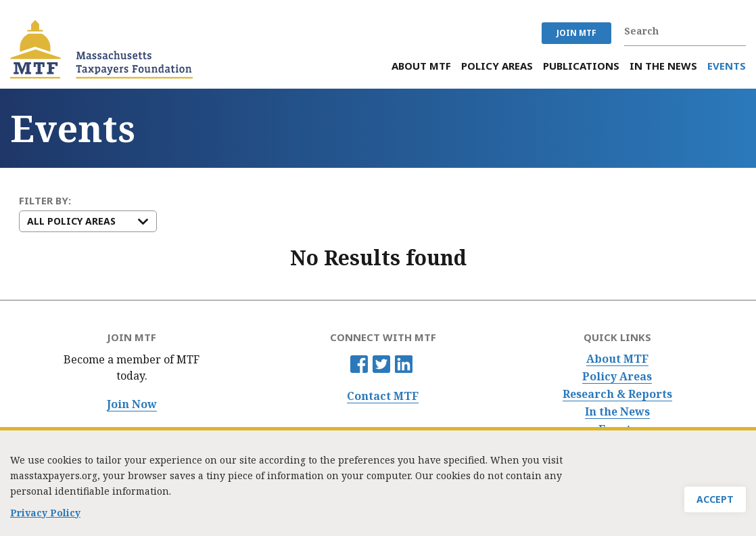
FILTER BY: (45, 201)
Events (617, 429)
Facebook (359, 364)
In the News (617, 412)
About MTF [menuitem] (421, 66)
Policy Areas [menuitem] (497, 66)
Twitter (381, 364)
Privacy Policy (45, 517)
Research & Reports (617, 394)
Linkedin (404, 364)
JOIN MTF (576, 33)
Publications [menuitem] (581, 66)
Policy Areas (617, 377)
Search (739, 31)
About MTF (617, 359)
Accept (715, 503)
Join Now (132, 404)
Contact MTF (383, 396)
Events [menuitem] (727, 66)
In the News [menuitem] (663, 66)
